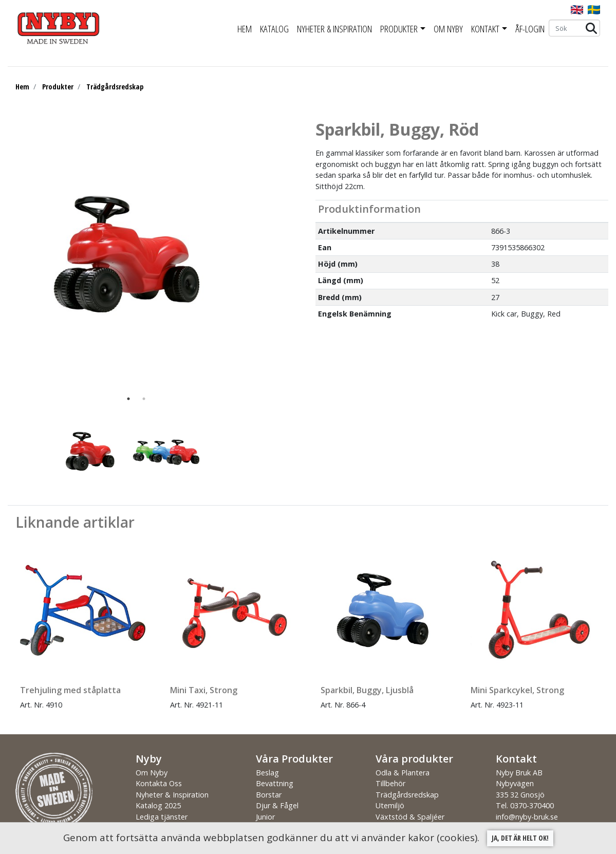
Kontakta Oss (159, 783)
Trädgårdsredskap (115, 87)
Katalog (274, 29)
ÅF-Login (530, 29)
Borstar (269, 795)
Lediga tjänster (162, 817)
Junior (265, 817)
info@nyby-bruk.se (527, 817)
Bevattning (275, 783)
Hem (245, 29)
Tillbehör (390, 783)
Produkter (399, 29)
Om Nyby (448, 29)
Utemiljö (390, 805)
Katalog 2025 (158, 805)
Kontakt (485, 29)
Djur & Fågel (277, 805)
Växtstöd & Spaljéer (410, 817)
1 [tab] (128, 399)
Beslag (267, 773)
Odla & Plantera (403, 773)
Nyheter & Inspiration (334, 29)
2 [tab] (144, 399)
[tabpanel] (128, 255)
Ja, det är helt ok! (520, 838)
